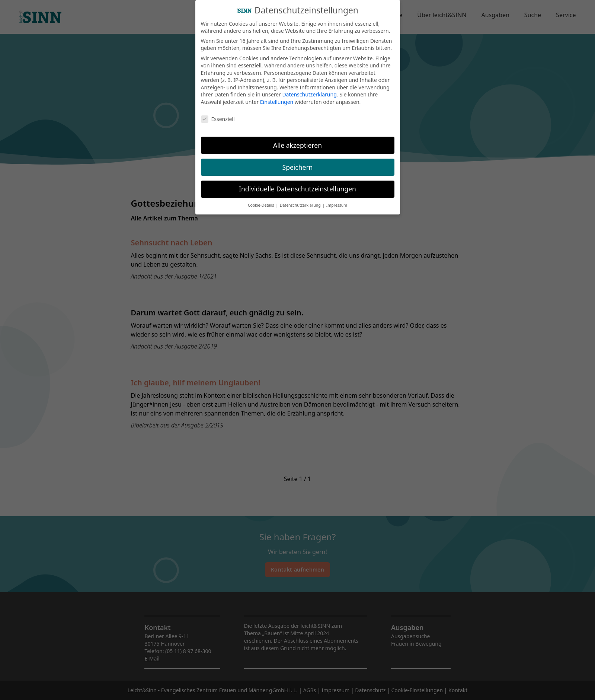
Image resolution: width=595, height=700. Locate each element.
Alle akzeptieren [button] (297, 141)
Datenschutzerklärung (309, 91)
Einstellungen (277, 98)
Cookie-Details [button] (261, 202)
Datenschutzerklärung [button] (301, 202)
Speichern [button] (298, 163)
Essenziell (218, 115)
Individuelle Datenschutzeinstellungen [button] (297, 185)
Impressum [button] (337, 202)
